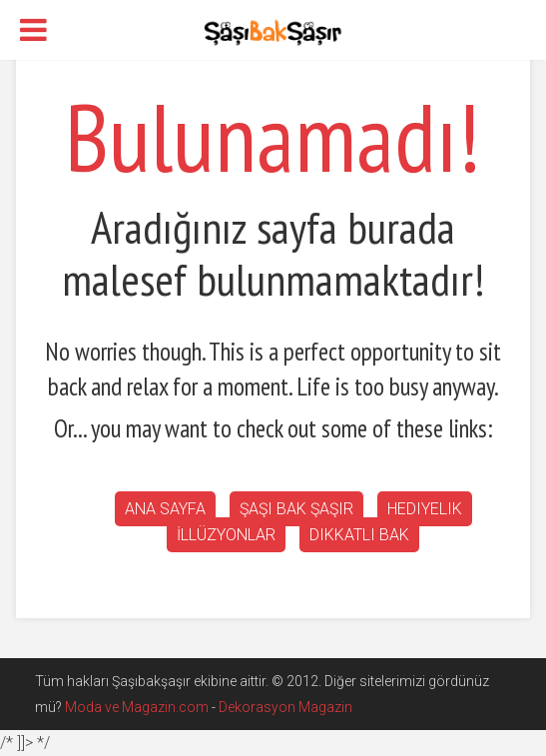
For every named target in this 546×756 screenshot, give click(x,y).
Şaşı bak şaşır (296, 509)
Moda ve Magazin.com (137, 707)
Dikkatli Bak (359, 535)
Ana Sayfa (165, 509)
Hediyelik (425, 509)
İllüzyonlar (226, 535)
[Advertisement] (350, 181)
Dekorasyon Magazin (285, 707)
